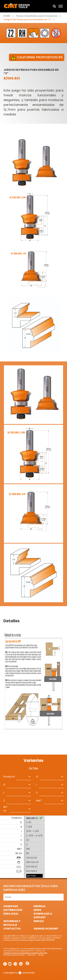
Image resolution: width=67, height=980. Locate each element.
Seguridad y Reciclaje (12, 923)
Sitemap (41, 955)
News (37, 910)
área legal (11, 914)
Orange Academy (46, 929)
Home (7, 16)
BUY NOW (31, 876)
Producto (9, 777)
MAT (39, 801)
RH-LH (6, 809)
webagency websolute (19, 973)
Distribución (13, 910)
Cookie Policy (31, 955)
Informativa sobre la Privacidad (14, 955)
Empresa (39, 906)
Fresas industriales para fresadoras (37, 16)
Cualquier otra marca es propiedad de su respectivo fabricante (25, 953)
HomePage (11, 906)
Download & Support (43, 916)
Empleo (39, 921)
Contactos (12, 929)
